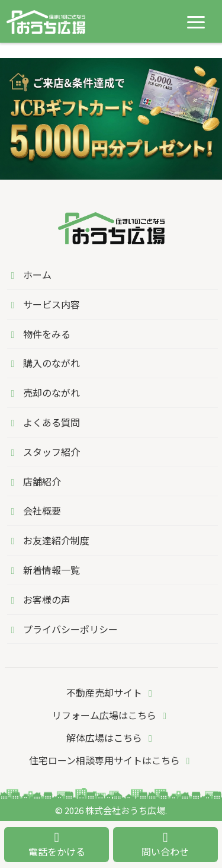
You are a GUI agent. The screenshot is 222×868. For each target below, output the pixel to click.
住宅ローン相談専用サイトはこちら (112, 760)
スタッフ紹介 (44, 452)
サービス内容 (44, 304)
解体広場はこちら (111, 738)
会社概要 (34, 510)
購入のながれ (44, 363)
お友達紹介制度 (48, 540)
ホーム (29, 275)
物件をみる (39, 334)
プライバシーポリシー (62, 629)
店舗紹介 (34, 481)
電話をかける (57, 845)
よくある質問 (44, 422)
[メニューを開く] (196, 22)
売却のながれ (44, 392)
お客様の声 (39, 599)
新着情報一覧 (44, 570)
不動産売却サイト (111, 693)
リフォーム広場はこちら (111, 715)
